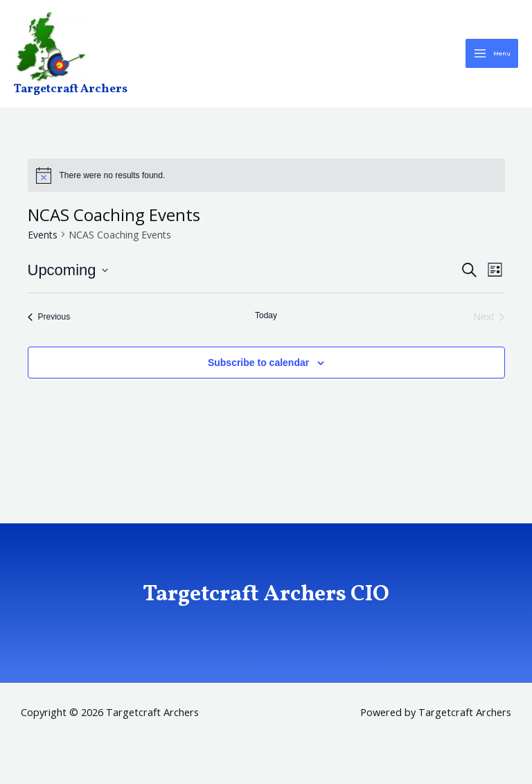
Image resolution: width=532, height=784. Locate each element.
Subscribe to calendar (258, 366)
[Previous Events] (49, 321)
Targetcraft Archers (71, 94)
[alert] (266, 180)
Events (43, 238)
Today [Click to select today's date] (266, 320)
